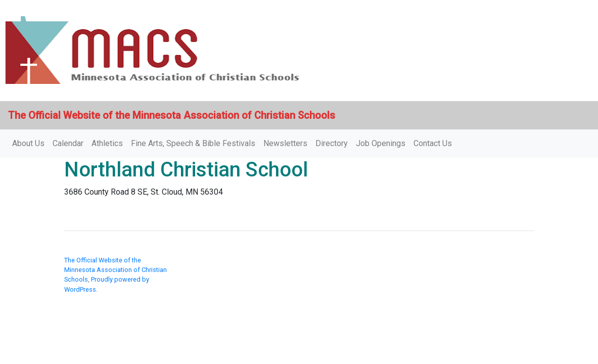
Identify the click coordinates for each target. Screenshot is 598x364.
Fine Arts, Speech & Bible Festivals (193, 143)
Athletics (107, 143)
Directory (332, 143)
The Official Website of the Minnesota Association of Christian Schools (116, 270)
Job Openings (381, 143)
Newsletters (285, 143)
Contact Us (433, 143)
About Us (28, 143)
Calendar (68, 143)
